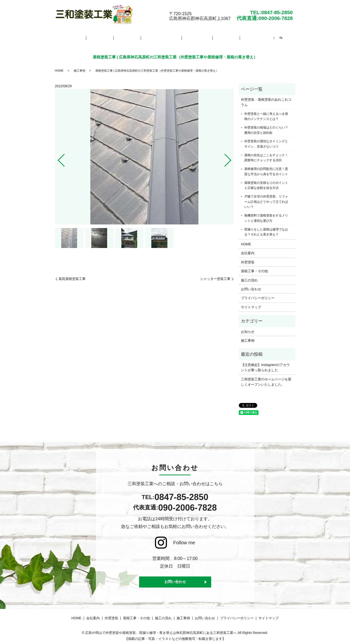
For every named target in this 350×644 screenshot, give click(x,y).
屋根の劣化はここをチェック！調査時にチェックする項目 (266, 154)
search (267, 38)
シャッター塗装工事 (215, 275)
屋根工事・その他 (161, 37)
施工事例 (218, 37)
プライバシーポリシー (258, 294)
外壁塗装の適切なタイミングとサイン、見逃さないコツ (266, 140)
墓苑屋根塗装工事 (72, 275)
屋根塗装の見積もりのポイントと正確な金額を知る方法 (266, 182)
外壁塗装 (130, 37)
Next (232, 154)
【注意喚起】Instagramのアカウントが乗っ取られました (265, 364)
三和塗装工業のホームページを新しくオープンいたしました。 (266, 378)
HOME (86, 37)
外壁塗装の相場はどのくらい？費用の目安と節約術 (266, 126)
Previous (57, 154)
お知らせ (248, 328)
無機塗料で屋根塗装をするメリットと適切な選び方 (266, 214)
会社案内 (107, 37)
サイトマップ (251, 303)
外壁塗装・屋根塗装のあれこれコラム (266, 98)
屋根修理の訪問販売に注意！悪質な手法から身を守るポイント (266, 168)
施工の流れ (193, 37)
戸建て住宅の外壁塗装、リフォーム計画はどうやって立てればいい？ (266, 198)
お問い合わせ (244, 37)
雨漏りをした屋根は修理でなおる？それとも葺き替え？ (266, 228)
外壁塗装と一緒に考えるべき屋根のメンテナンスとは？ (266, 113)
